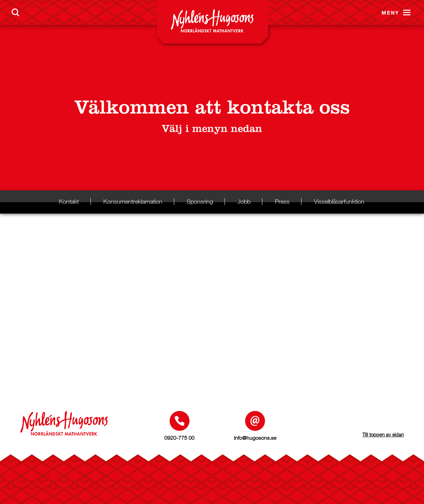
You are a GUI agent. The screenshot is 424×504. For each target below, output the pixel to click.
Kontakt (69, 202)
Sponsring (200, 202)
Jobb (244, 202)
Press (282, 202)
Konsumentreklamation (133, 202)
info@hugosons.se (255, 438)
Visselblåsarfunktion (339, 202)
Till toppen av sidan (383, 434)
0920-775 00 (179, 438)
